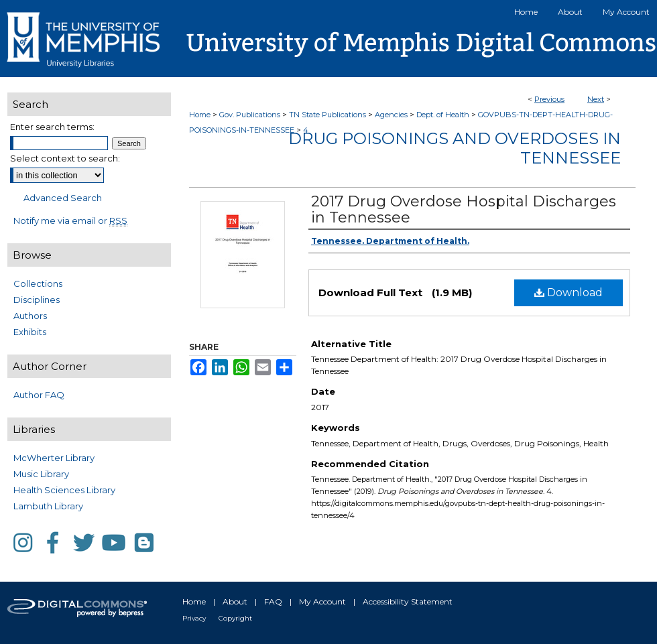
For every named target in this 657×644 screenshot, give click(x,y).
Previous (549, 99)
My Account (322, 601)
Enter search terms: (52, 127)
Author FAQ (39, 395)
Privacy (194, 618)
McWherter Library (54, 458)
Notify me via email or (70, 220)
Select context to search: (65, 158)
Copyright (235, 618)
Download (569, 293)
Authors (30, 316)
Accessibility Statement (408, 601)
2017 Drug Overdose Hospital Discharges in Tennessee (464, 209)
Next (596, 99)
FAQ (273, 601)
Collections (38, 283)
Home (200, 115)
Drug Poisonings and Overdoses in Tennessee (455, 148)
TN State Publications (327, 115)
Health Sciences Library (64, 490)
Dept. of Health (443, 115)
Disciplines (37, 300)
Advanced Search (63, 198)
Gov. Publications (250, 115)
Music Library (41, 474)
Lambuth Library (48, 506)
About (235, 601)
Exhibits (30, 332)
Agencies (391, 115)
